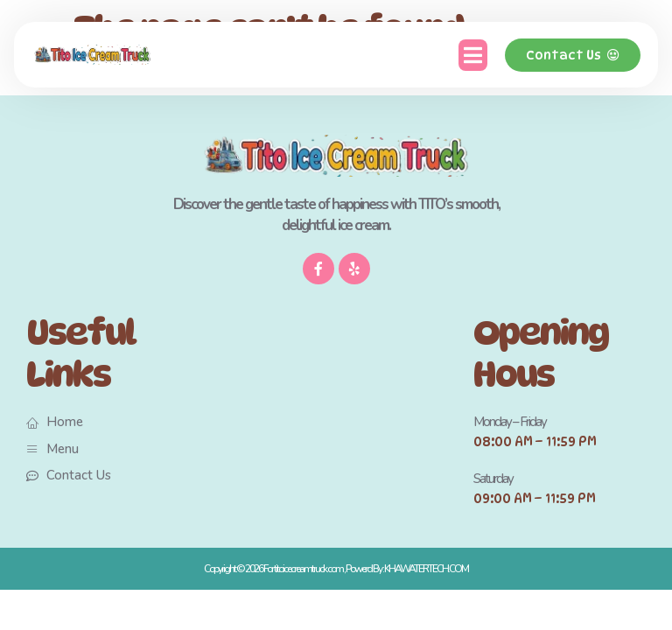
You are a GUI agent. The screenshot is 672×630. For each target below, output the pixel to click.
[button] (473, 55)
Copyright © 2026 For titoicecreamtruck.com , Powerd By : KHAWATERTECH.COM (336, 569)
